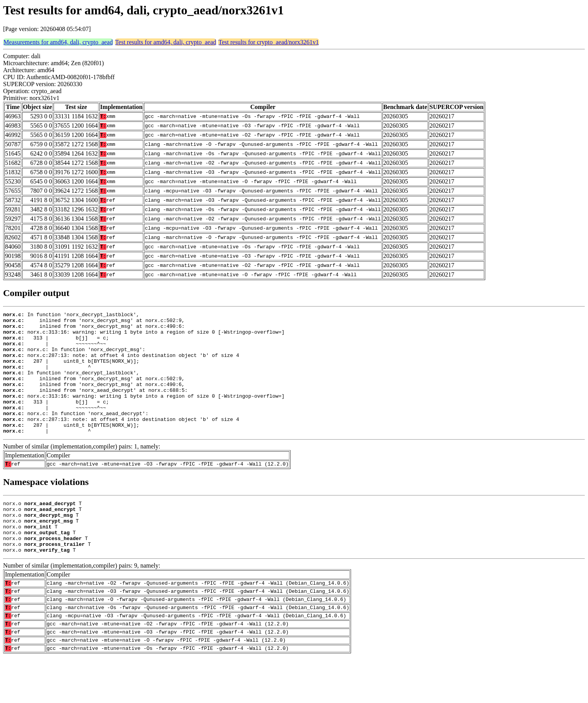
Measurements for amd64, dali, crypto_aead (58, 42)
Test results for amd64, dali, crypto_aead (166, 42)
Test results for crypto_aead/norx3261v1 (269, 42)
